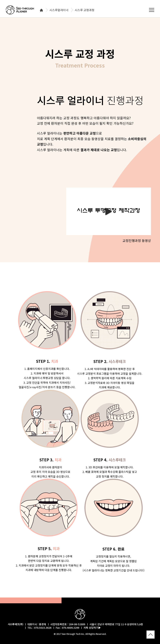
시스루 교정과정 (85, 10)
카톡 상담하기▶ (92, 628)
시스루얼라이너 (59, 10)
